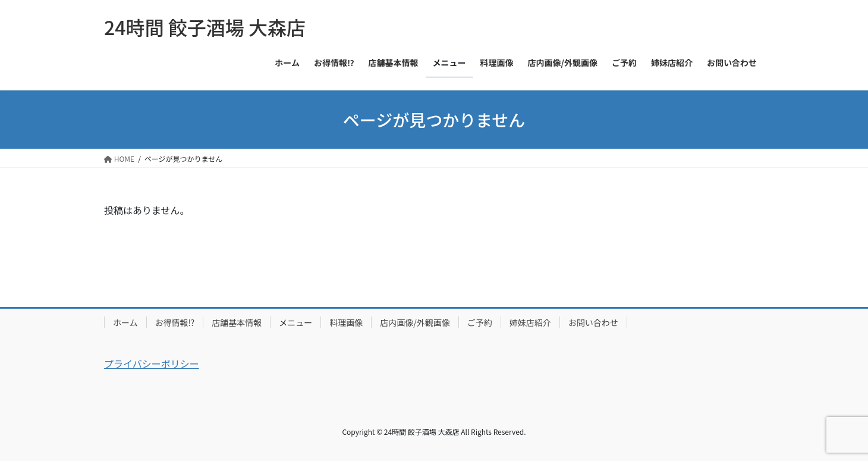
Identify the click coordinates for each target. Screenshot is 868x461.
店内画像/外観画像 (415, 322)
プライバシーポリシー (152, 363)
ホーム (125, 322)
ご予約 (480, 322)
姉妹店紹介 (530, 322)
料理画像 (346, 322)
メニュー (295, 322)
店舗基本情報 (237, 322)
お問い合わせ (593, 322)
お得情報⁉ (175, 322)
